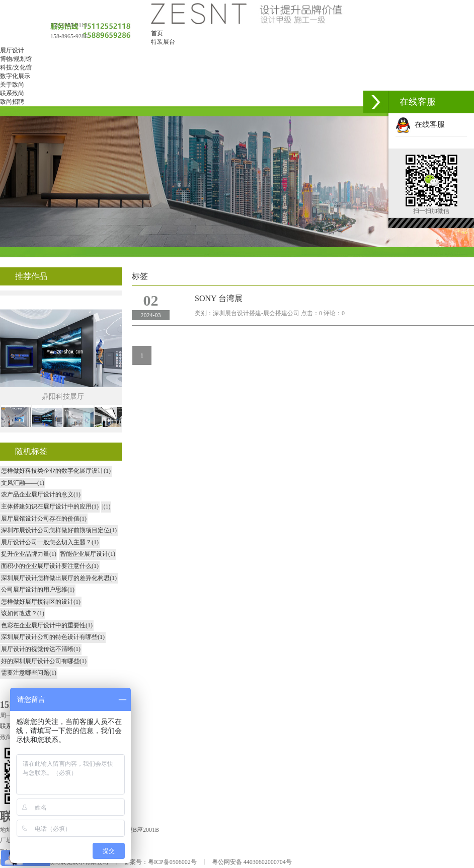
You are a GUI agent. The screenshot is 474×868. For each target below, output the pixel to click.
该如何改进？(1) (23, 613)
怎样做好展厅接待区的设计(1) (41, 602)
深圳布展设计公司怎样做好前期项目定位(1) (59, 530)
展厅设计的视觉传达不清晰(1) (41, 649)
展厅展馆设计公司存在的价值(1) (44, 519)
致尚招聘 (12, 102)
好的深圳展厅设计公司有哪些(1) (44, 661)
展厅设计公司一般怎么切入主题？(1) (50, 542)
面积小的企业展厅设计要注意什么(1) (50, 566)
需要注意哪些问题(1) (29, 673)
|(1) (106, 507)
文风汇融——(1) (23, 483)
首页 (157, 33)
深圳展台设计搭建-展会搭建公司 (256, 313)
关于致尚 (12, 85)
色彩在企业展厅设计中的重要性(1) (47, 625)
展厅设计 (12, 50)
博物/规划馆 (16, 59)
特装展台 (163, 42)
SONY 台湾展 (219, 298)
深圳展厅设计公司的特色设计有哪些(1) (53, 637)
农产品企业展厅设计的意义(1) (41, 494)
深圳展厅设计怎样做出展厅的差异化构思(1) (59, 578)
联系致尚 (12, 93)
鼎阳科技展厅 (63, 396)
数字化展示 (15, 76)
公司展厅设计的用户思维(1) (38, 590)
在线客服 (420, 124)
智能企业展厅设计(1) (88, 554)
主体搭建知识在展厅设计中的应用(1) (50, 507)
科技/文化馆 (16, 67)
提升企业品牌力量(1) (29, 554)
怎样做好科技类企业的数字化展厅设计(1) (56, 471)
